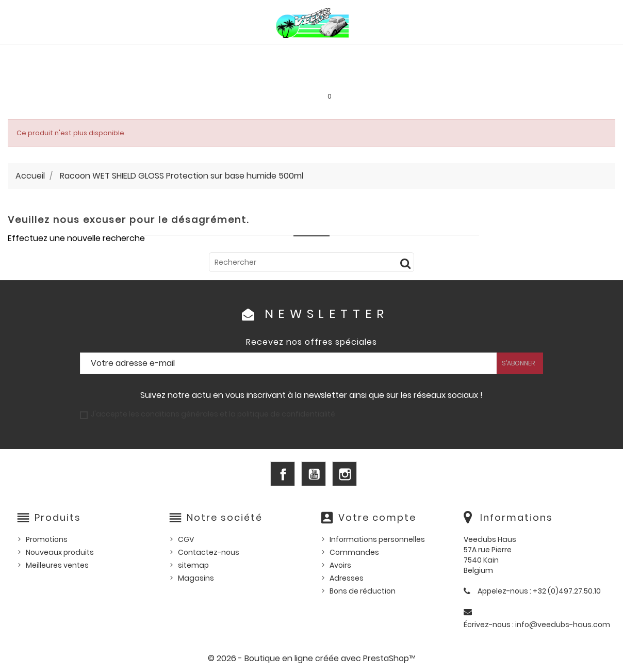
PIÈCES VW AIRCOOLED (78, 55)
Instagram (345, 474)
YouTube (314, 474)
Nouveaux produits (60, 552)
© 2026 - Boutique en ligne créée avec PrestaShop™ (312, 658)
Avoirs (340, 565)
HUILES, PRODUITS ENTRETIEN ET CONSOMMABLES (319, 55)
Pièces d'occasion (498, 55)
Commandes (354, 552)
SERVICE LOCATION (390, 77)
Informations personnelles (377, 539)
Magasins (196, 578)
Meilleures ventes (57, 565)
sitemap (193, 565)
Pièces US (432, 55)
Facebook (283, 474)
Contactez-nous (209, 552)
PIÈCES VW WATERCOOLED (176, 55)
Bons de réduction (363, 591)
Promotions (47, 539)
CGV (186, 539)
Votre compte (377, 517)
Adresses (347, 578)
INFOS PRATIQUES (466, 77)
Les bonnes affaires (308, 77)
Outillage (565, 55)
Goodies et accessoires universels (193, 77)
